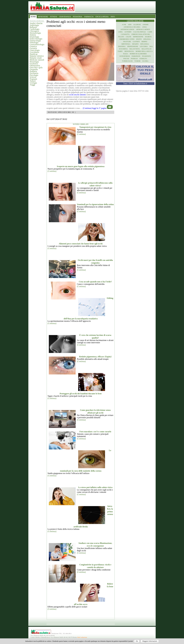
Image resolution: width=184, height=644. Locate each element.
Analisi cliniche (36, 23)
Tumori (33, 81)
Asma (120, 32)
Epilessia (147, 39)
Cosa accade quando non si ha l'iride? (95, 282)
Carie (150, 32)
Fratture (127, 42)
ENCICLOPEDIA (102, 17)
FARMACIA (89, 17)
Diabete (33, 35)
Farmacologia (35, 41)
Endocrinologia (36, 39)
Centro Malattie (135, 21)
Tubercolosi (127, 61)
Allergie (137, 25)
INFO (113, 17)
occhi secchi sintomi (77, 95)
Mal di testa (135, 49)
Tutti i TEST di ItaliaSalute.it (135, 83)
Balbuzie (33, 27)
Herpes (144, 42)
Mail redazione (82, 637)
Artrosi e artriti (143, 29)
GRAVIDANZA (65, 17)
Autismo (128, 32)
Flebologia (34, 43)
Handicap (34, 54)
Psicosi (126, 59)
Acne (124, 25)
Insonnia (122, 46)
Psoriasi (134, 59)
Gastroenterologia (37, 44)
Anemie (145, 25)
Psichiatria (34, 73)
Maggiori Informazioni (150, 641)
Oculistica (34, 64)
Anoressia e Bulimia (132, 27)
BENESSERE (43, 17)
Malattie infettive (37, 56)
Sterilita (143, 59)
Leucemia (144, 46)
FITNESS (54, 17)
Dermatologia (35, 33)
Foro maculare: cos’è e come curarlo (95, 432)
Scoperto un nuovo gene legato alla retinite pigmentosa (81, 166)
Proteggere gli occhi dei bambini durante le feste (81, 394)
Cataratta (125, 34)
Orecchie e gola (36, 67)
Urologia (33, 83)
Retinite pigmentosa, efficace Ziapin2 (95, 357)
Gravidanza (34, 52)
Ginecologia (35, 50)
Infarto (135, 44)
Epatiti (139, 39)
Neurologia (34, 62)
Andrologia (34, 25)
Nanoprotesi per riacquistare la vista (95, 127)
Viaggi (32, 85)
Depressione (138, 37)
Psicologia (34, 75)
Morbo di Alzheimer (138, 54)
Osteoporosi (125, 56)
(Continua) (81, 134)
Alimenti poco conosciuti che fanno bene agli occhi (81, 244)
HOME (33, 17)
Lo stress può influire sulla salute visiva (95, 487)
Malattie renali (36, 58)
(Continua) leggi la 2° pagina (95, 108)
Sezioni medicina (37, 21)
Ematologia (34, 37)
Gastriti (136, 42)
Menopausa (129, 51)
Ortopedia (34, 69)
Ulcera (145, 61)
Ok (137, 641)
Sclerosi (33, 77)
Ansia (144, 27)
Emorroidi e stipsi (127, 39)
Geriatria (33, 48)
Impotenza (126, 44)
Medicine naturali (37, 60)
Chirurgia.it (34, 31)
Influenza (145, 44)
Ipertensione (133, 46)
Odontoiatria (35, 66)
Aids (130, 25)
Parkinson (136, 56)
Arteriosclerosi (127, 29)
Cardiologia (34, 29)
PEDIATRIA (78, 17)
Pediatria (33, 71)
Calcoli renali (139, 32)
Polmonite (146, 56)
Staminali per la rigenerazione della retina (95, 204)
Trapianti (33, 79)
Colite (128, 37)
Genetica (33, 46)
